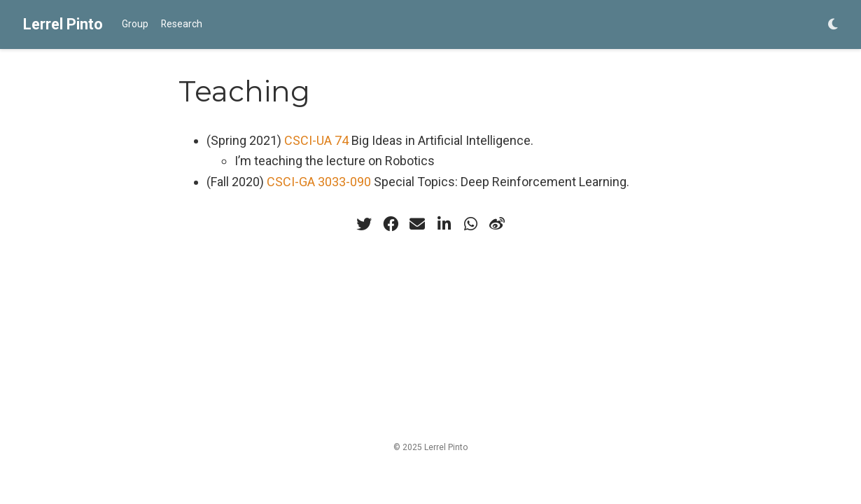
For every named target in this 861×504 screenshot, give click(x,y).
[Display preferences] (833, 25)
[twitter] (364, 224)
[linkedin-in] (444, 224)
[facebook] (391, 224)
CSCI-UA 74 (316, 140)
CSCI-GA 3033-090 (319, 182)
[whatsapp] (470, 224)
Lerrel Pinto (63, 24)
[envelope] (417, 224)
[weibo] (497, 224)
